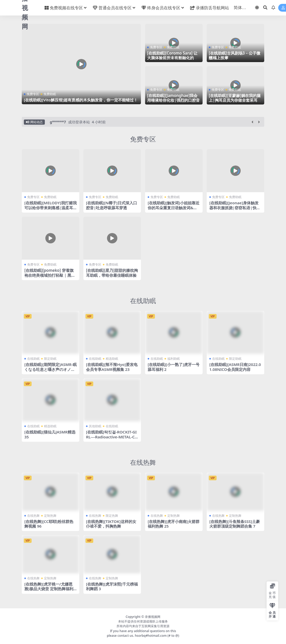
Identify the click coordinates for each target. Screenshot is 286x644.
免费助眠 (50, 94)
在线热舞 (143, 462)
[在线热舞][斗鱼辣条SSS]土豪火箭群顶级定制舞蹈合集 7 (235, 524)
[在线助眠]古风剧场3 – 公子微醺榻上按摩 (235, 55)
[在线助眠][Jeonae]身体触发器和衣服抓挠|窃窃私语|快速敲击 (235, 207)
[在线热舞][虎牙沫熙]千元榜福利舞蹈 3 (112, 586)
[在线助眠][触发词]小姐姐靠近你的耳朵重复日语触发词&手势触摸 (174, 207)
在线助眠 (143, 301)
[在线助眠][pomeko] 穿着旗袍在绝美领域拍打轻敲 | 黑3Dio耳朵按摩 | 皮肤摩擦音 (50, 275)
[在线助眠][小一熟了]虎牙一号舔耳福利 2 (174, 367)
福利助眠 (174, 359)
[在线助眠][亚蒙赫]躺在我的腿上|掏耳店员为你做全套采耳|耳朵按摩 (235, 100)
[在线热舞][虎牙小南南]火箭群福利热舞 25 (174, 524)
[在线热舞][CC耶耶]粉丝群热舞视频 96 (49, 524)
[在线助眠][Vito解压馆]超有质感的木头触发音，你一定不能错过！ (81, 100)
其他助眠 (95, 426)
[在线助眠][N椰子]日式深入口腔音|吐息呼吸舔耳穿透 (112, 205)
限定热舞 (112, 516)
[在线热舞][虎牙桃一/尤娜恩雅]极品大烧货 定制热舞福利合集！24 (49, 589)
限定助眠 (50, 359)
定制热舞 (50, 516)
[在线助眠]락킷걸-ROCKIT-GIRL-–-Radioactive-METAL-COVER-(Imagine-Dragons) (112, 437)
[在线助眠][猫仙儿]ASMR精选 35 (50, 434)
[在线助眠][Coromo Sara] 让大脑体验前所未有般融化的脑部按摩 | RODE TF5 (172, 58)
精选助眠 (112, 359)
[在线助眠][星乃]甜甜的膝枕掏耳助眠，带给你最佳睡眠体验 (112, 273)
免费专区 (33, 94)
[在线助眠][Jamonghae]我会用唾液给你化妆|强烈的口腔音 (173, 98)
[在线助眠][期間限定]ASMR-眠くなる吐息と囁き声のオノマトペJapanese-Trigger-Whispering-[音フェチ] (50, 372)
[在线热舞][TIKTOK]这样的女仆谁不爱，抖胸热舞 (111, 524)
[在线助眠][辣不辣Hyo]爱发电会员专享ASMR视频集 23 (112, 367)
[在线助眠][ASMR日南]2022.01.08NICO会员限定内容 (235, 367)
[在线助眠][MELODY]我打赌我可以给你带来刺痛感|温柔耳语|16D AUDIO (49, 207)
